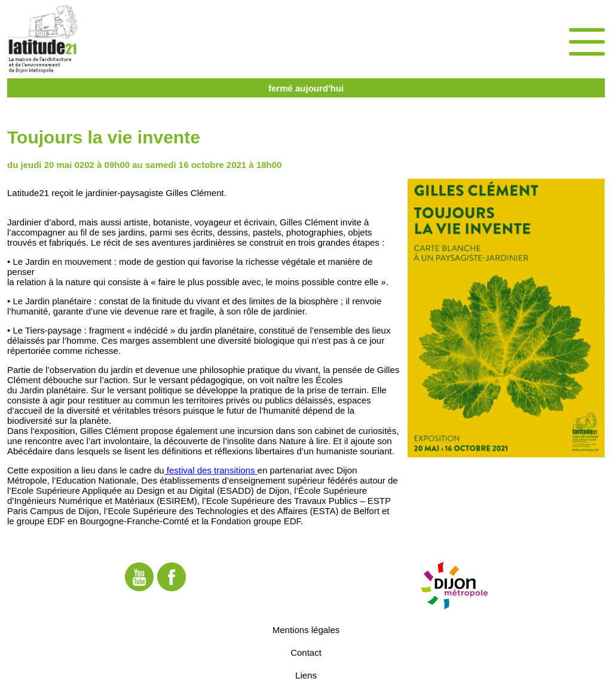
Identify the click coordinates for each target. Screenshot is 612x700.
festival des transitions (211, 470)
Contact (306, 652)
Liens (306, 675)
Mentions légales (306, 630)
